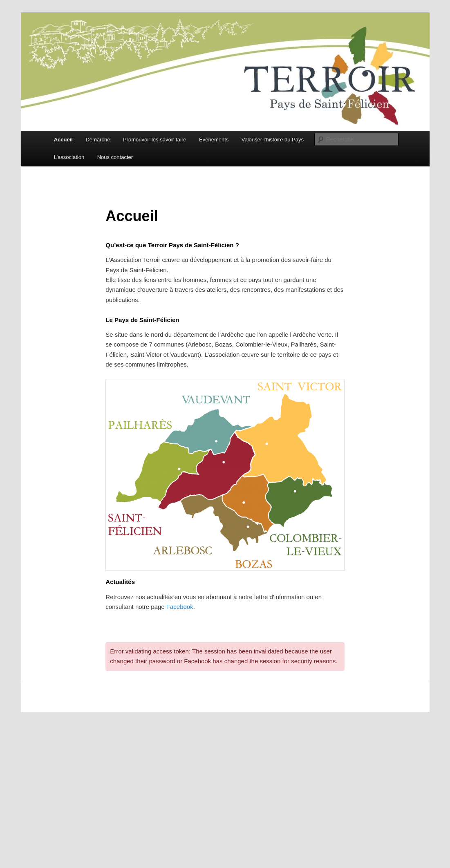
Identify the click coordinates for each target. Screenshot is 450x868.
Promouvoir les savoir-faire (155, 140)
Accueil (63, 140)
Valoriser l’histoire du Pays (273, 140)
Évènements (214, 140)
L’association (69, 157)
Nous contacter (115, 157)
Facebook (180, 607)
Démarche (98, 140)
